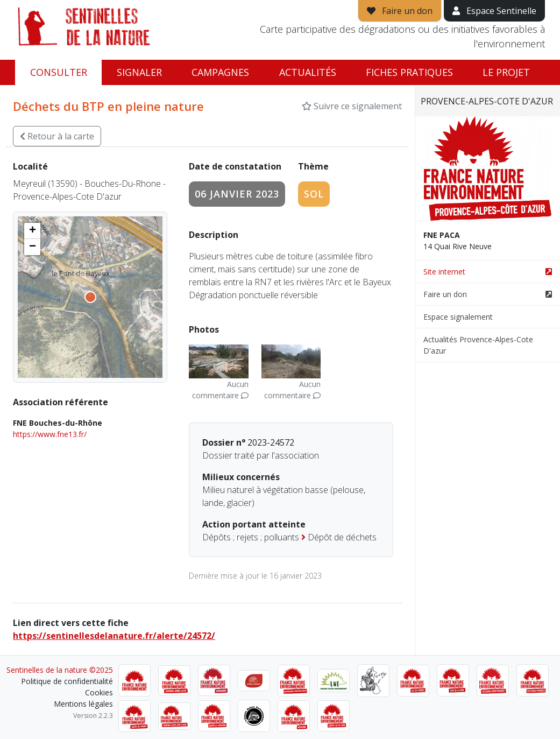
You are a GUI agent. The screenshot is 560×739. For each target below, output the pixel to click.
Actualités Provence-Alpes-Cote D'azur (478, 345)
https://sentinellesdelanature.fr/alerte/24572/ (114, 636)
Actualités (308, 72)
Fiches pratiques (409, 72)
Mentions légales (83, 704)
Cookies (99, 692)
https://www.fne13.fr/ (50, 434)
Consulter (59, 72)
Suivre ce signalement (352, 106)
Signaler (139, 72)
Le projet (506, 72)
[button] (32, 231)
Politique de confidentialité (67, 681)
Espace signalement (458, 317)
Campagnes (220, 72)
